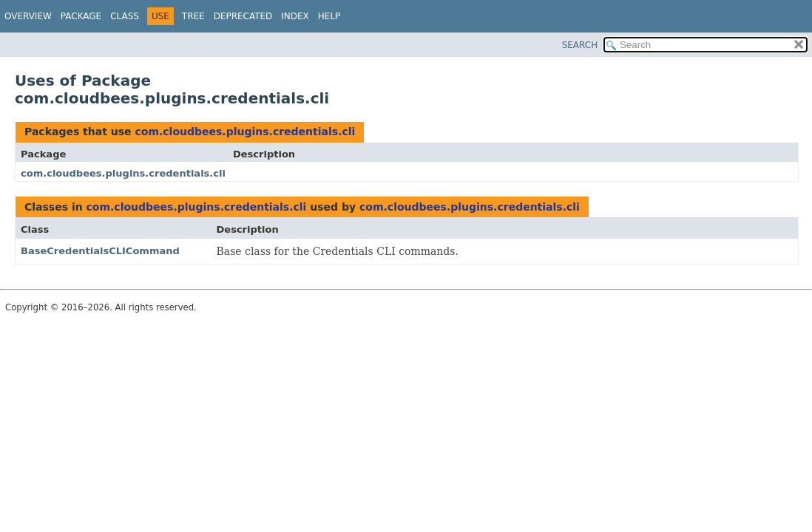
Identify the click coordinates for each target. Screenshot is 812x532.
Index (295, 16)
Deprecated (243, 16)
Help (329, 16)
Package (81, 16)
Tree (193, 16)
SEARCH (580, 45)
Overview (28, 16)
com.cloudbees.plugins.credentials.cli (245, 132)
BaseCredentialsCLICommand (100, 251)
